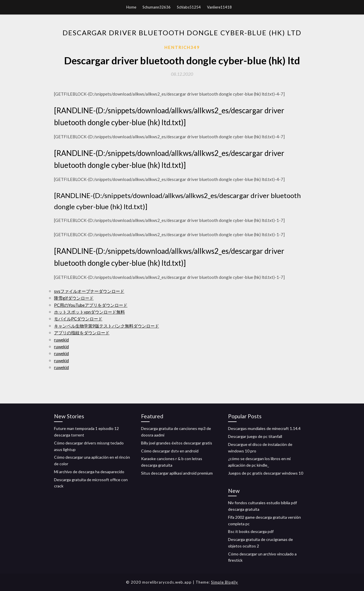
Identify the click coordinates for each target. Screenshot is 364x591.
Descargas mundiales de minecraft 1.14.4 (264, 428)
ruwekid (61, 340)
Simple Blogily (225, 582)
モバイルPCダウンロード (78, 319)
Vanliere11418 (219, 7)
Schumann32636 (157, 7)
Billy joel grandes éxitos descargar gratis (177, 443)
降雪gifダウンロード (74, 298)
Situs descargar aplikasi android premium (177, 473)
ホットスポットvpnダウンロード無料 (89, 312)
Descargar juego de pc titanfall (255, 436)
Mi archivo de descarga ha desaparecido (89, 472)
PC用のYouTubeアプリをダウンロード (91, 305)
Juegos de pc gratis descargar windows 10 (266, 473)
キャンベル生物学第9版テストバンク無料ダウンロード (106, 326)
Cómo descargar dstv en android (170, 451)
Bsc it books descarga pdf (251, 531)
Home (131, 7)
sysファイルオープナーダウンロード (89, 291)
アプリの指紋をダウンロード (82, 333)
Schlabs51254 (189, 7)
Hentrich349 (182, 47)
